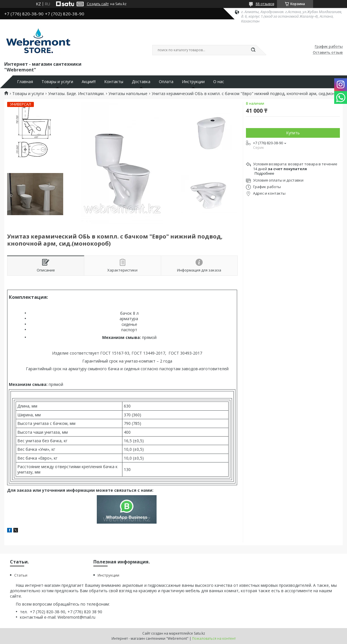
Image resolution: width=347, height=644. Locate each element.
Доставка (141, 82)
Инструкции (193, 82)
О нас (219, 82)
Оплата (166, 82)
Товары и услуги (57, 82)
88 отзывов (265, 4)
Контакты (114, 82)
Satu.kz (199, 633)
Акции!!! (89, 82)
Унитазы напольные (128, 94)
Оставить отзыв (328, 53)
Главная (25, 82)
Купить (293, 133)
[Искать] (253, 50)
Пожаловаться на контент (214, 638)
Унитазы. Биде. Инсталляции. (76, 94)
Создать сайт (98, 4)
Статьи (21, 575)
